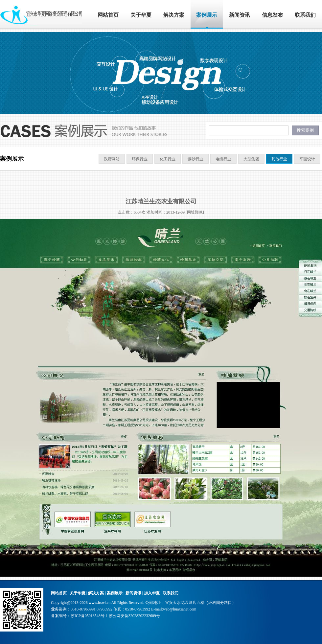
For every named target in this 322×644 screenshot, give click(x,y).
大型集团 (251, 159)
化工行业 (168, 159)
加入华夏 (152, 593)
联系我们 (305, 15)
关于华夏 (141, 15)
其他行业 (279, 159)
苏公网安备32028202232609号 (134, 616)
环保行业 (140, 159)
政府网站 (112, 159)
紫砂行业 (195, 159)
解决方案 (174, 15)
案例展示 (207, 15)
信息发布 (272, 15)
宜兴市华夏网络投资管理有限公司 (41, 14)
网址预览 (195, 212)
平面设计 (307, 159)
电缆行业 (223, 159)
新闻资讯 (240, 15)
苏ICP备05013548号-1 (89, 616)
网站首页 (108, 15)
